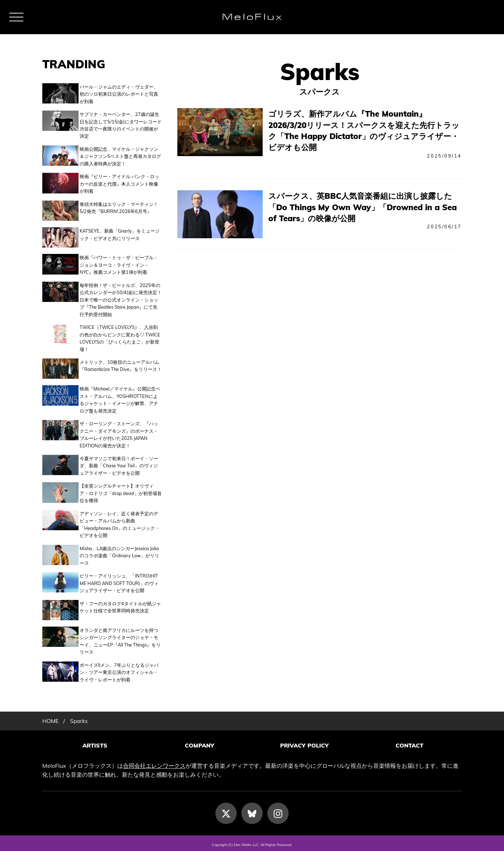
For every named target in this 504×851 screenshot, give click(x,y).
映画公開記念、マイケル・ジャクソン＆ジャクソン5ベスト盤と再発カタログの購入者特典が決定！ (120, 156)
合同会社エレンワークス (154, 762)
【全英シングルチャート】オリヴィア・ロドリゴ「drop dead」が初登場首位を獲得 (121, 491)
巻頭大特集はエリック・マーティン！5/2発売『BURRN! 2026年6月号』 (119, 208)
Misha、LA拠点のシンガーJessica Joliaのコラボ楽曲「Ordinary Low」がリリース (119, 554)
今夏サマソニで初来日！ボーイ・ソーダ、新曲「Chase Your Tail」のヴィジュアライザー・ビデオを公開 (119, 464)
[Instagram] (278, 810)
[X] (226, 810)
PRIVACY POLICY (304, 743)
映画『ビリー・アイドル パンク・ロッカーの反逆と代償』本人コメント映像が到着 (119, 184)
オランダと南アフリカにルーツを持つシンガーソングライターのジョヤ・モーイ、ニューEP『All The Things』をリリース (120, 638)
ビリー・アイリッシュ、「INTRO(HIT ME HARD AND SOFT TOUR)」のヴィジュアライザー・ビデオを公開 (119, 581)
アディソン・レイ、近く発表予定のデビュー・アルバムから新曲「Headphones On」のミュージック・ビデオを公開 (120, 522)
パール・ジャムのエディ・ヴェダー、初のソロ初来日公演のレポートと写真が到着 (119, 94)
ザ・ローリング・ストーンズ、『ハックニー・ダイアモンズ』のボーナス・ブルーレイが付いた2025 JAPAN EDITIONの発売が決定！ (119, 432)
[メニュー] (16, 17)
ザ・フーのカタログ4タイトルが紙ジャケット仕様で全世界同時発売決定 (120, 605)
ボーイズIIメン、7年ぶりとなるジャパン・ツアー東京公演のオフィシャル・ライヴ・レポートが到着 (119, 669)
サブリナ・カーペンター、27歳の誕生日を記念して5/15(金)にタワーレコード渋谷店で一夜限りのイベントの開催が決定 (121, 125)
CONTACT (409, 743)
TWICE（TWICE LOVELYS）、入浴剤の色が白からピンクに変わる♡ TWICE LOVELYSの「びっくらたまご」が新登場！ (120, 337)
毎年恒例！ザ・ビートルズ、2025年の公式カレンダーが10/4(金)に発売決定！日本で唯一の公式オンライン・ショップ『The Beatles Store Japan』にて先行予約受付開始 (121, 298)
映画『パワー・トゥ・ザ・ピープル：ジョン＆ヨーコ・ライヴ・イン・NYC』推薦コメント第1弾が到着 (119, 263)
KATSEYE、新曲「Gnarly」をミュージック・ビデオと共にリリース (120, 234)
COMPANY (200, 743)
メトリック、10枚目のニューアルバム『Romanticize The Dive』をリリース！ (121, 364)
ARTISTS (95, 743)
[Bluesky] (252, 810)
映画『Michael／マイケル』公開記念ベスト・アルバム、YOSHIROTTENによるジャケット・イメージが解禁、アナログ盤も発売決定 (120, 397)
